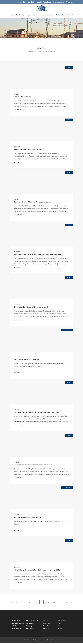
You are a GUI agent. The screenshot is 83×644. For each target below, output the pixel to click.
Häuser (60, 623)
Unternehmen (61, 15)
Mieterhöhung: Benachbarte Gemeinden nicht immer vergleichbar (37, 570)
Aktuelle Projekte (47, 626)
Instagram (30, 626)
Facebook (69, 2)
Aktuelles (60, 626)
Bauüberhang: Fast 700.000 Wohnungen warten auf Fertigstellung (38, 255)
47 (67, 602)
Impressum (54, 640)
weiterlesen (18, 110)
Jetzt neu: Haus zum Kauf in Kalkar (26, 360)
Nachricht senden (32, 620)
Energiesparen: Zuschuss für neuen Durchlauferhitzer (33, 465)
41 (54, 602)
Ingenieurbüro (32, 15)
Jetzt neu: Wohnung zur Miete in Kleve (28, 517)
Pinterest (30, 628)
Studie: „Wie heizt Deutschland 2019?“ (28, 149)
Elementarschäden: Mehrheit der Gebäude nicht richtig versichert (37, 412)
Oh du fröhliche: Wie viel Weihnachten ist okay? (31, 307)
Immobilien (42, 15)
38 (35, 602)
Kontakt (70, 15)
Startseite (14, 15)
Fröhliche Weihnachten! (22, 97)
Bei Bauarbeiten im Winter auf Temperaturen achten (33, 202)
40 (48, 602)
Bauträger (22, 15)
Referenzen (51, 15)
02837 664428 (59, 2)
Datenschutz (46, 640)
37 (29, 602)
